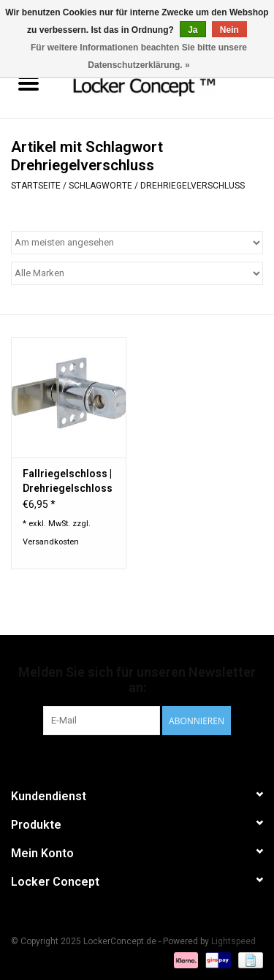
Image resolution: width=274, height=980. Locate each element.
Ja (193, 30)
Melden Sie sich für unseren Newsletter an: (137, 680)
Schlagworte (100, 186)
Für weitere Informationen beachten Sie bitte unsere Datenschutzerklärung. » (139, 56)
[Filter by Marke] (137, 273)
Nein (229, 30)
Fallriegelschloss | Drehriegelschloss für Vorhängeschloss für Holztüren (68, 482)
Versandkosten (51, 542)
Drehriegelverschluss (193, 186)
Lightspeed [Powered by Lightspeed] (233, 941)
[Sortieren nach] (137, 243)
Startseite (36, 186)
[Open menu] (28, 83)
